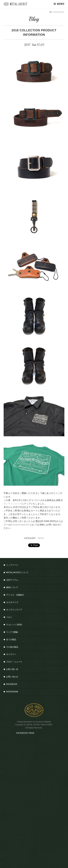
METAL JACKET (15, 4)
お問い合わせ (12, 677)
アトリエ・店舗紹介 (15, 595)
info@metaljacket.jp (22, 525)
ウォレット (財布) (14, 625)
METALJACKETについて (17, 572)
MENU (59, 4)
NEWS (41, 538)
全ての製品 (11, 639)
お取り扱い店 (12, 669)
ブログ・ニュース (14, 662)
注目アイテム (12, 580)
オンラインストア (13, 504)
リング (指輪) (12, 632)
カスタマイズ (12, 602)
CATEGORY (57, 12)
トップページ (12, 565)
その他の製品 (12, 647)
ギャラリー (11, 654)
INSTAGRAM (12, 692)
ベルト (9, 617)
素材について (12, 587)
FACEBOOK (12, 684)
